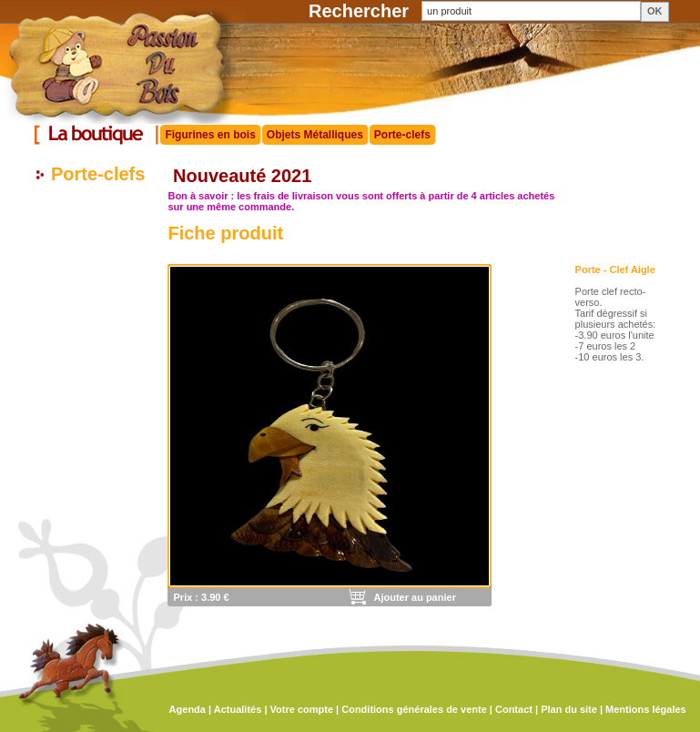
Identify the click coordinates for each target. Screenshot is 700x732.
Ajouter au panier (414, 597)
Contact (514, 709)
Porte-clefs (402, 135)
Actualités (238, 709)
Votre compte (302, 709)
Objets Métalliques (315, 135)
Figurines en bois (210, 135)
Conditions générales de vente (414, 709)
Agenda (188, 709)
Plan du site (569, 709)
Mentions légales (646, 709)
